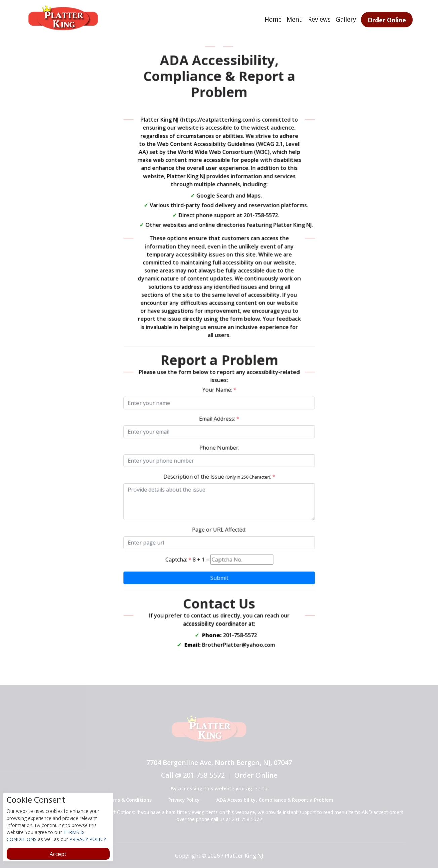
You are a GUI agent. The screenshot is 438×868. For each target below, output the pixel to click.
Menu (295, 19)
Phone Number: (219, 447)
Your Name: (219, 390)
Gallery (346, 19)
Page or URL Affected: (219, 527)
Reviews (319, 19)
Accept (58, 854)
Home (273, 19)
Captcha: (179, 557)
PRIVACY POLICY (87, 839)
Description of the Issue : (219, 475)
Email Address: (219, 418)
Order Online (387, 20)
